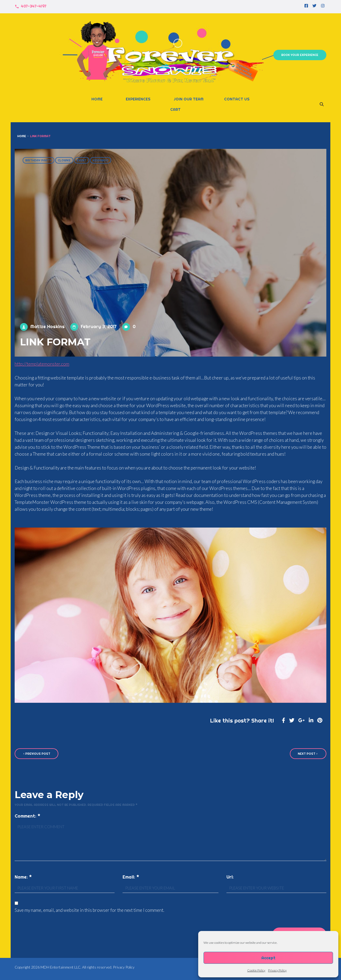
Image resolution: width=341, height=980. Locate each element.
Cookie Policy (256, 970)
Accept (268, 958)
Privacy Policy (277, 970)
